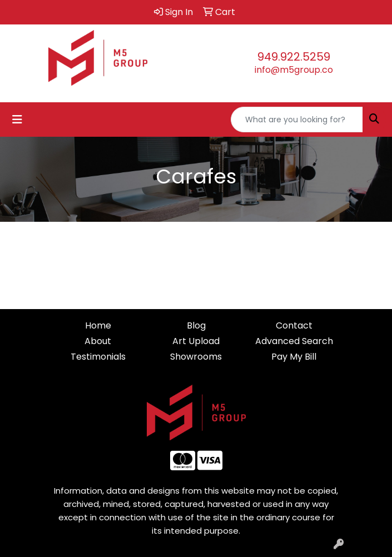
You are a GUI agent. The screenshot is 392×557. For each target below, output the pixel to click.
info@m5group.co (294, 70)
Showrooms (196, 357)
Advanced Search (294, 341)
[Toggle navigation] (17, 120)
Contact (294, 325)
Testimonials (98, 357)
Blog (196, 325)
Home (98, 325)
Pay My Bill (294, 357)
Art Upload (196, 341)
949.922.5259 (294, 57)
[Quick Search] (297, 120)
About (98, 341)
